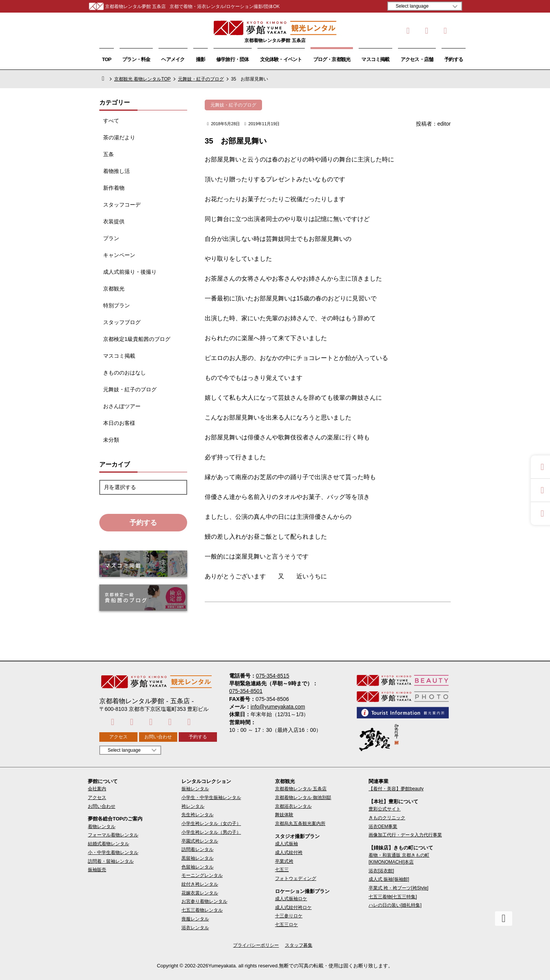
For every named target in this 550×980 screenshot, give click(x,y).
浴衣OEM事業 (383, 827)
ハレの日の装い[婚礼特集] (395, 905)
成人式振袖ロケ (291, 899)
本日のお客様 (119, 423)
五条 (108, 154)
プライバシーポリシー (256, 945)
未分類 (111, 440)
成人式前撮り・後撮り (130, 272)
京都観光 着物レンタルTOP (142, 79)
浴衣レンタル (195, 928)
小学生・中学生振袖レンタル (211, 798)
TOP (107, 59)
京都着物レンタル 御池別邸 (303, 798)
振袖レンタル (195, 789)
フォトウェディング (296, 878)
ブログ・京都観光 (332, 59)
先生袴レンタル (197, 815)
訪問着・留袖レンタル (111, 861)
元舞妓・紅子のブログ (201, 79)
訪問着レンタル (197, 849)
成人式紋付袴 (289, 852)
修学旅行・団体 (233, 59)
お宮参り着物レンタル (204, 901)
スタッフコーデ (122, 205)
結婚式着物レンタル (108, 844)
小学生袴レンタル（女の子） (211, 823)
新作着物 (114, 188)
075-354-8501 (246, 691)
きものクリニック (387, 818)
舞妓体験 (284, 815)
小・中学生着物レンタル (113, 852)
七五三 (282, 870)
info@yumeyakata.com (278, 707)
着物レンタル (102, 827)
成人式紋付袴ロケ (293, 907)
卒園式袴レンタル (200, 841)
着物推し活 (116, 171)
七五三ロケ (286, 925)
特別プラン (116, 305)
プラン (111, 238)
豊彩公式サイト (385, 809)
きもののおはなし (125, 373)
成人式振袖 (286, 844)
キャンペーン (119, 255)
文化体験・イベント (281, 59)
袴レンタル (193, 806)
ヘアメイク (173, 59)
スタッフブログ (122, 322)
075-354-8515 (273, 676)
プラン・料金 (136, 59)
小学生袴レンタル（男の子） (211, 832)
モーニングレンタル (202, 875)
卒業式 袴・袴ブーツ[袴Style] (399, 888)
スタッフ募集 (299, 945)
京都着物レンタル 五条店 (301, 789)
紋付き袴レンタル (200, 884)
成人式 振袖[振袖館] (389, 879)
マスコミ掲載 (375, 59)
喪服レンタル (195, 919)
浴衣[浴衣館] (381, 871)
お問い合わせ (158, 737)
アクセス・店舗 (417, 59)
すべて (111, 121)
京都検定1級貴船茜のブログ (137, 339)
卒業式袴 (284, 861)
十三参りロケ (289, 916)
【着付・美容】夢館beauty (396, 789)
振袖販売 (97, 870)
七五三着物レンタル (202, 910)
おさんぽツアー (122, 406)
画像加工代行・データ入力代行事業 (405, 835)
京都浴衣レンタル (293, 806)
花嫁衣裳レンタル (200, 893)
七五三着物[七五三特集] (393, 897)
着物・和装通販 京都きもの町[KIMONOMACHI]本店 (399, 858)
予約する (454, 59)
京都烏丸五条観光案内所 (300, 823)
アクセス (118, 737)
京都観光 (114, 289)
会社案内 (97, 789)
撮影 (201, 59)
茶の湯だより (119, 137)
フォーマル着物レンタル (113, 835)
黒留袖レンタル (197, 858)
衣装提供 (114, 221)
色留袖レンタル (197, 867)
